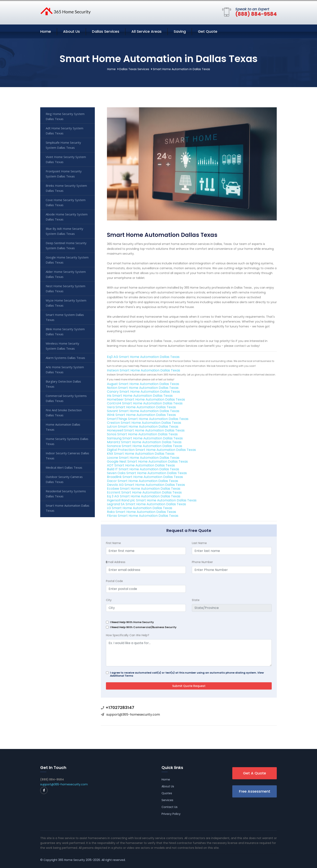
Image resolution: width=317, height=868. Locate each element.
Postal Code (114, 581)
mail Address (116, 562)
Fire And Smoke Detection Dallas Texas (64, 413)
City (109, 600)
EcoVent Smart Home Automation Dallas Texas (144, 492)
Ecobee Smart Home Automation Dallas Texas (144, 489)
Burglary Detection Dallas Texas (63, 384)
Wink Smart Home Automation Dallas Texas (141, 415)
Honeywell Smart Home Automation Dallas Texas (146, 430)
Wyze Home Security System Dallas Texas (66, 303)
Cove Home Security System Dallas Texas (66, 202)
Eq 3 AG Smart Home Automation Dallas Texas (144, 496)
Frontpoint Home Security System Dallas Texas (64, 174)
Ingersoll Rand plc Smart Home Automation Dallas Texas (152, 500)
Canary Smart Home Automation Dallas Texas (143, 392)
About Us (71, 31)
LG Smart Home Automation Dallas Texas (140, 508)
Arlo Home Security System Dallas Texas (65, 370)
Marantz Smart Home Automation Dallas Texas (144, 442)
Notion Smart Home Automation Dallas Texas (143, 388)
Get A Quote (255, 773)
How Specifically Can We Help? (128, 635)
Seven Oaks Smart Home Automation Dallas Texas (147, 473)
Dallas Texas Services (134, 69)
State (196, 600)
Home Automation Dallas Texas (63, 427)
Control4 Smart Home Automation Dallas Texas (145, 403)
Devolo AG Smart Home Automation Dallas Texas (146, 485)
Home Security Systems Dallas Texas (67, 441)
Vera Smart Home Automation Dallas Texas (141, 407)
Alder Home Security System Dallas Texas (66, 274)
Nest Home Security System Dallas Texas (66, 288)
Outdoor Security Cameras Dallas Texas (64, 479)
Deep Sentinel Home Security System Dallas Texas (66, 245)
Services (167, 800)
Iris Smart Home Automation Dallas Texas (140, 396)
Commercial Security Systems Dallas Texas (66, 398)
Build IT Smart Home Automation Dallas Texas (143, 469)
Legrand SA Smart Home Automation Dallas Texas (146, 504)
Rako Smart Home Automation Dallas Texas (142, 512)
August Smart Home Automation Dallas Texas (143, 384)
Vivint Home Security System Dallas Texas (66, 159)
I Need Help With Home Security (132, 622)
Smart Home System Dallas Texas (65, 317)
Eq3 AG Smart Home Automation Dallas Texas (143, 357)
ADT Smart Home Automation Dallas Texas (141, 465)
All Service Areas (146, 31)
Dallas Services (106, 31)
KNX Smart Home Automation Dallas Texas (141, 454)
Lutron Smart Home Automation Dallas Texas (143, 427)
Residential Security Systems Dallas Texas (66, 494)
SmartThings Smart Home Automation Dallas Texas (148, 419)
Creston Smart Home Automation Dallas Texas (144, 423)
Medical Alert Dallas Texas (64, 467)
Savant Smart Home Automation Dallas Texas (143, 411)
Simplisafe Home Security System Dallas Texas (63, 145)
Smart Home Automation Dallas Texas (68, 508)
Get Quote (208, 31)
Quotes (167, 793)
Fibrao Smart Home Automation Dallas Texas (143, 516)
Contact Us (170, 807)
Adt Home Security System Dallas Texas (64, 131)
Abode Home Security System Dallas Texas (67, 217)
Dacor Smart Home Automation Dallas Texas (143, 481)
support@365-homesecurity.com (133, 715)
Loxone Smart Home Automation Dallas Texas (143, 458)
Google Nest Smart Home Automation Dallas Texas (147, 461)
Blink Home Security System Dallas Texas (65, 332)
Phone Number (202, 562)
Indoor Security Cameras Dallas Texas (67, 456)
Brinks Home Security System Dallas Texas (66, 188)
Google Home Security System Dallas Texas (67, 260)
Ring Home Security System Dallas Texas (65, 116)
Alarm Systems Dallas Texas (65, 358)
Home (46, 31)
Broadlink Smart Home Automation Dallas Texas (145, 477)
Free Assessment (255, 791)
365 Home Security (72, 860)
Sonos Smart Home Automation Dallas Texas (142, 434)
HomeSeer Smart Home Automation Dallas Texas (146, 399)
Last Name (199, 543)
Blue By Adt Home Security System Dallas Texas (64, 231)
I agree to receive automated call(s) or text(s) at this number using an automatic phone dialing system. (187, 674)
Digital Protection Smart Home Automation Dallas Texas (151, 450)
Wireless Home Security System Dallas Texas (62, 346)
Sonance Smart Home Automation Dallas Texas (145, 446)
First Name (113, 543)
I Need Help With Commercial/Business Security (143, 627)
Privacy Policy (171, 814)
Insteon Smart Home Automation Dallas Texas (144, 370)
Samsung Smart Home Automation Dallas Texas (145, 438)
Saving (180, 31)
